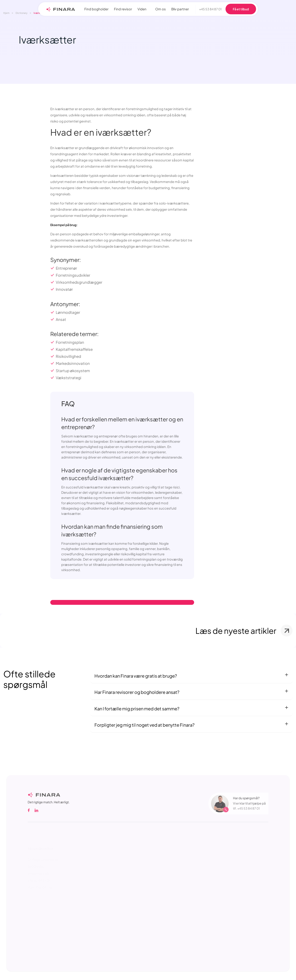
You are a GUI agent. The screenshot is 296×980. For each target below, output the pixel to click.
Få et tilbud (241, 9)
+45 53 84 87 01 (210, 9)
